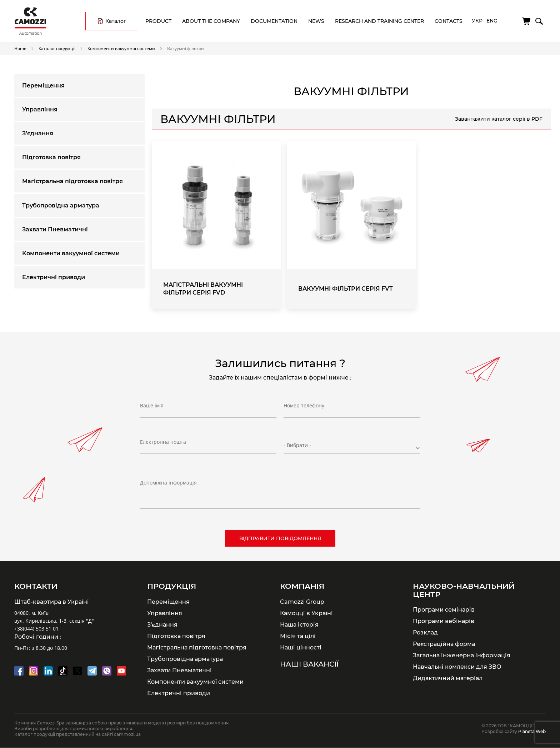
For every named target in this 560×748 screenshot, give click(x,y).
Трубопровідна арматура (61, 205)
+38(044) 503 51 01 (36, 629)
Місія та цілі (298, 636)
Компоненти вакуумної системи (121, 48)
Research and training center (379, 21)
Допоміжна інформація (168, 483)
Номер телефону (304, 406)
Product (158, 21)
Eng (492, 21)
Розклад (425, 632)
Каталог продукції (57, 48)
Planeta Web (532, 731)
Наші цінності (301, 647)
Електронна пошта (163, 442)
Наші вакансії (309, 664)
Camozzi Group (302, 602)
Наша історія (299, 624)
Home (20, 48)
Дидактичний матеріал (448, 678)
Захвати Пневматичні (55, 229)
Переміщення (43, 86)
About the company (211, 21)
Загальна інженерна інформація (462, 655)
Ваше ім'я (152, 406)
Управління (40, 109)
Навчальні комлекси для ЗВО (457, 667)
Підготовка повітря (51, 157)
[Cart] (527, 21)
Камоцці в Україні (306, 613)
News (316, 21)
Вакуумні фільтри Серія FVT (346, 289)
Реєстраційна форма (444, 644)
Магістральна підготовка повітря (72, 181)
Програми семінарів (444, 609)
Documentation (274, 21)
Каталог (116, 21)
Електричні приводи (54, 277)
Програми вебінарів (444, 621)
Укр (477, 21)
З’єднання (38, 133)
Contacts (449, 21)
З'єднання (162, 624)
